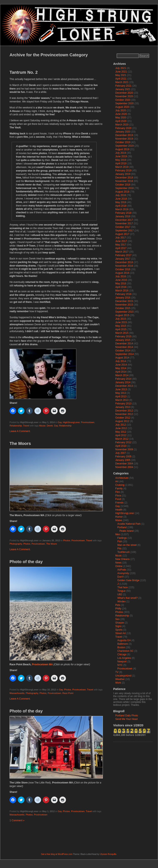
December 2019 (124, 135)
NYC (120, 665)
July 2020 (121, 110)
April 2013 (121, 397)
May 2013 (121, 393)
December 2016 (124, 262)
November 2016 (124, 266)
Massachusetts (17, 693)
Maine (119, 520)
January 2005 (123, 460)
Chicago (122, 654)
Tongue (121, 591)
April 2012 (121, 435)
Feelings (122, 538)
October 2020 (123, 100)
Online (119, 566)
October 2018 (123, 185)
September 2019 (125, 146)
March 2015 (122, 333)
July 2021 (121, 68)
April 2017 (121, 248)
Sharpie (120, 623)
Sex (117, 619)
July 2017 (121, 238)
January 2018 (123, 216)
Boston (121, 647)
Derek (50, 426)
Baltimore (123, 644)
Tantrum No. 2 (24, 72)
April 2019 (121, 163)
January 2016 (123, 298)
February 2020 (123, 128)
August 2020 (122, 107)
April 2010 (121, 446)
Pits (119, 549)
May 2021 (121, 75)
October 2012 (123, 418)
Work (118, 683)
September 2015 (125, 312)
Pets (118, 605)
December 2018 (124, 178)
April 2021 (121, 79)
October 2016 (123, 269)
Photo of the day (26, 562)
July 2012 (121, 425)
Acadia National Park (129, 524)
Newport (122, 662)
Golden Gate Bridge (128, 580)
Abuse (42, 426)
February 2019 (123, 171)
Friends (119, 503)
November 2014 (124, 347)
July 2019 (121, 153)
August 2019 (122, 149)
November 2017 (124, 223)
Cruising (120, 485)
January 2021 (123, 89)
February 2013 (123, 404)
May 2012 (121, 432)
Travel (26, 426)
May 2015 (121, 326)
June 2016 (121, 280)
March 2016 (122, 291)
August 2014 (122, 358)
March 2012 (122, 439)
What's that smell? (128, 598)
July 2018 (121, 195)
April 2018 (121, 206)
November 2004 (124, 467)
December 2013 (124, 386)
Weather (120, 679)
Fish (120, 541)
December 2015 (124, 301)
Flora (118, 496)
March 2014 (122, 375)
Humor (119, 517)
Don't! (121, 577)
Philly (118, 609)
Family (119, 489)
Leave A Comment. (20, 431)
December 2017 (124, 220)
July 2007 (121, 453)
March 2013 (122, 400)
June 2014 (121, 365)
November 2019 (124, 139)
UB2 (120, 594)
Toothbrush (123, 552)
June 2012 (121, 428)
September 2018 (125, 188)
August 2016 (122, 273)
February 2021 (123, 86)
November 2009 (124, 449)
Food (118, 499)
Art (117, 481)
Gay (60, 422)
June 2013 (121, 389)
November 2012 (124, 414)
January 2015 (123, 340)
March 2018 (122, 209)
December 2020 (124, 93)
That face (123, 587)
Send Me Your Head (126, 719)
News (118, 563)
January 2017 (123, 259)
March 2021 (122, 82)
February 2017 (123, 255)
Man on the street (127, 545)
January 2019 (123, 174)
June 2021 (121, 72)
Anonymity (123, 573)
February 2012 (123, 442)
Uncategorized (123, 676)
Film (118, 492)
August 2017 (122, 234)
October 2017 (123, 227)
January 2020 (123, 132)
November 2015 (124, 305)
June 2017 (121, 241)
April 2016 (121, 287)
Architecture (122, 478)
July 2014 (121, 361)
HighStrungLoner (71, 422)
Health (119, 510)
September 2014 (125, 354)
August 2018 (122, 192)
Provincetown (88, 422)
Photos (67, 540)
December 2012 (124, 411)
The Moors (20, 443)
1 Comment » (17, 820)
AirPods (122, 570)
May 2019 (121, 160)
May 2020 (121, 118)
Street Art (120, 633)
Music (118, 556)
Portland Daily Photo (127, 716)
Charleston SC (125, 651)
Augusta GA (124, 640)
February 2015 (123, 336)
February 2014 (123, 379)
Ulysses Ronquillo (108, 854)
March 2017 (122, 252)
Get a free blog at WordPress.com (57, 854)
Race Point (68, 693)
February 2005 (123, 457)
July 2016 (121, 276)
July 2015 (121, 319)
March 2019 (122, 167)
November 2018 (124, 181)
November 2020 (124, 96)
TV (117, 672)
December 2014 (124, 344)
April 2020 (121, 121)
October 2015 (123, 308)
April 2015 (121, 329)
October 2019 (123, 142)
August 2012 (122, 421)
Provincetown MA (42, 664)
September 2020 (125, 103)
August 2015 (122, 315)
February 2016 (123, 294)
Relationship (16, 426)
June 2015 (121, 322)
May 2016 (121, 284)
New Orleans (122, 559)
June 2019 (121, 156)
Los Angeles (124, 658)
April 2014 (121, 372)
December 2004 (124, 464)
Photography (16, 544)
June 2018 (121, 199)
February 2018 (123, 213)
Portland (122, 527)
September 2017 (125, 231)
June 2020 (121, 114)
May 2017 (121, 245)
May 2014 (121, 368)
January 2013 (123, 407)
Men (118, 534)
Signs (118, 626)
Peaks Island (127, 531)
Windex (122, 602)
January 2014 (123, 382)
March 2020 (122, 125)
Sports (119, 630)
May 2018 (121, 202)
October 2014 (123, 351)
